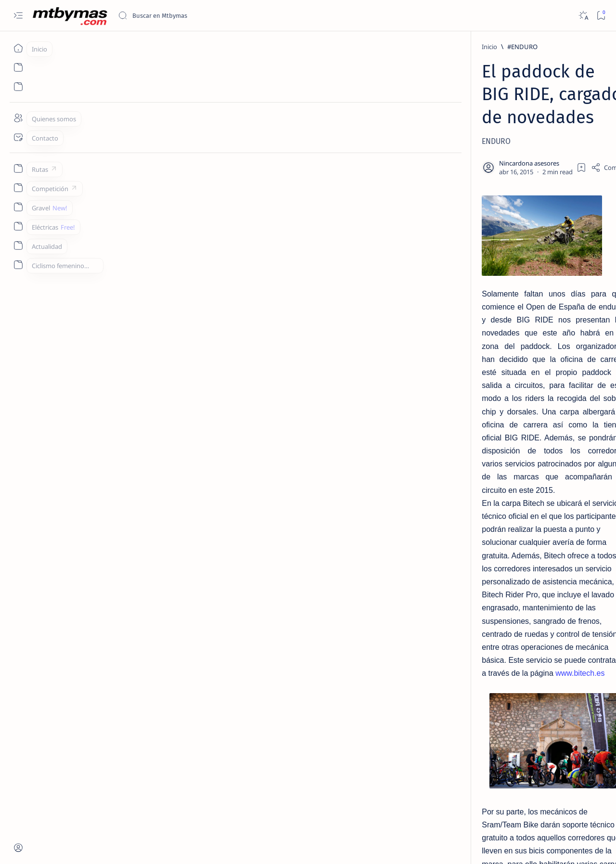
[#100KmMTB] (489, 434)
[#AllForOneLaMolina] (558, 482)
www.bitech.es (86, 336)
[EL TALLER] (512, 151)
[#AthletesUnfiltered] (558, 506)
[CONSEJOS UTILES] (520, 219)
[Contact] (18, 137)
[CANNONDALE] (174, 779)
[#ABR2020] (489, 482)
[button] (216, 779)
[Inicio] (18, 48)
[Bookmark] (601, 16)
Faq (553, 717)
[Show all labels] (486, 529)
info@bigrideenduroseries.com (195, 745)
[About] (18, 118)
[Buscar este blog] (190, 15)
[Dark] (583, 16)
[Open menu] (18, 16)
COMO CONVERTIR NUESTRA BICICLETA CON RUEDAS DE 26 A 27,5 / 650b (526, 369)
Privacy (529, 717)
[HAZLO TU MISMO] (523, 261)
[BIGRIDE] (126, 779)
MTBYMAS (84, 845)
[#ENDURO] (102, 47)
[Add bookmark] (394, 120)
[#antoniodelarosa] (489, 506)
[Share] (424, 120)
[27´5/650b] (510, 346)
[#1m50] (558, 434)
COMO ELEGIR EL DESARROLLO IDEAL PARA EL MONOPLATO (525, 322)
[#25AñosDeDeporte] (489, 458)
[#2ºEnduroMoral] (558, 458)
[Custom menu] (18, 168)
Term (463, 717)
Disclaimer (494, 717)
